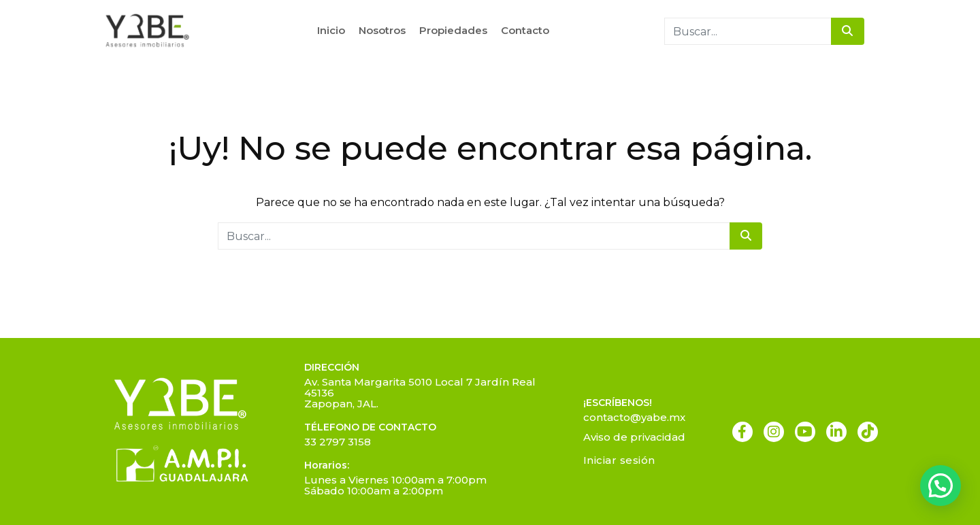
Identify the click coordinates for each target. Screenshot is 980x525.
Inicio (331, 30)
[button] (941, 486)
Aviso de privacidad (634, 437)
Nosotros (382, 30)
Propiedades (453, 30)
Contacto (525, 30)
